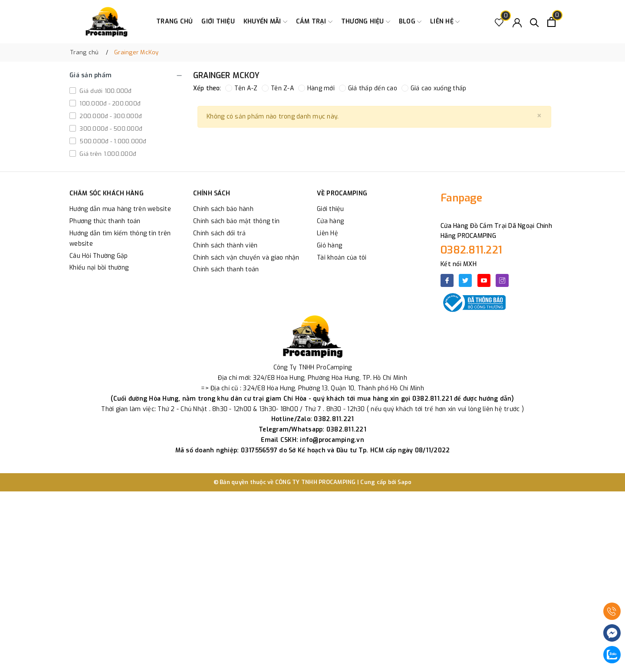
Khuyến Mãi (265, 22)
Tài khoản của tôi (342, 258)
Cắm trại (314, 22)
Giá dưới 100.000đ (105, 91)
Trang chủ (174, 21)
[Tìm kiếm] (535, 22)
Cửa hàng (330, 221)
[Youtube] (484, 280)
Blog (410, 22)
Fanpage (461, 198)
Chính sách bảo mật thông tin (236, 221)
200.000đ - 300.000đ (110, 116)
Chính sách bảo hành (223, 209)
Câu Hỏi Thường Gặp (99, 256)
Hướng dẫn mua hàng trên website (120, 209)
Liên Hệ (327, 233)
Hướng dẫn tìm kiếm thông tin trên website (120, 239)
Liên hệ (445, 22)
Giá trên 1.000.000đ (107, 154)
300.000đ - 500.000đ (110, 129)
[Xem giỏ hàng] (551, 22)
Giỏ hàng (329, 245)
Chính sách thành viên (225, 245)
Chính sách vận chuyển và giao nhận (246, 258)
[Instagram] (502, 280)
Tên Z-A (278, 88)
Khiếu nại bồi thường (99, 268)
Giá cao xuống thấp (434, 88)
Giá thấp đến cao (368, 88)
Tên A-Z (241, 88)
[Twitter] (465, 280)
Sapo (405, 482)
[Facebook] (447, 280)
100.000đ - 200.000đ (109, 104)
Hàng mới (316, 88)
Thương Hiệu (366, 22)
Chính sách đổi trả (220, 233)
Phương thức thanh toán (105, 221)
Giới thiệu (218, 21)
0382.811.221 (471, 250)
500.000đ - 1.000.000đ (112, 141)
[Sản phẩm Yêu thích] (499, 22)
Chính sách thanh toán (226, 269)
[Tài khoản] (517, 22)
